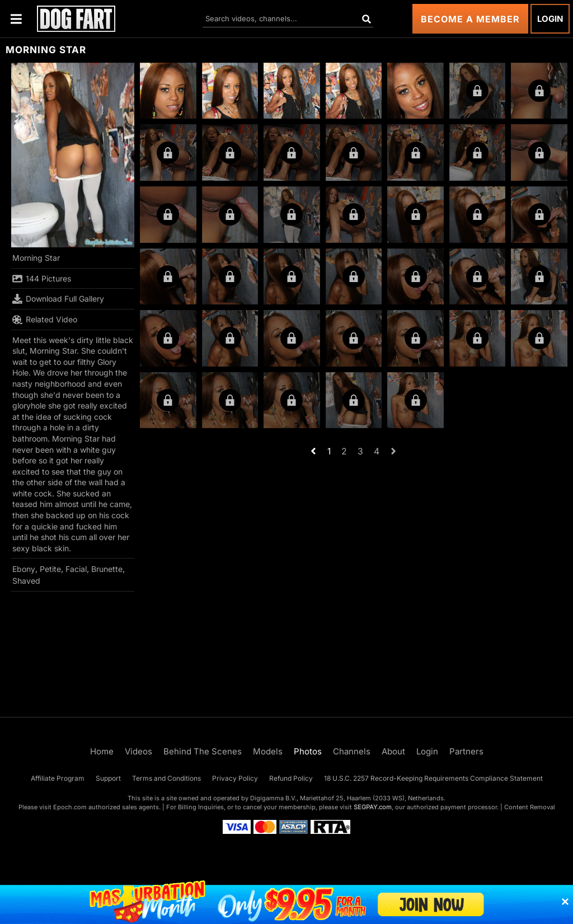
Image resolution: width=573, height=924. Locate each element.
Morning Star (36, 258)
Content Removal (530, 807)
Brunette (107, 569)
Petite (50, 569)
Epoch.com (70, 807)
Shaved (26, 581)
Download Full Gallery (58, 299)
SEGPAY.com (373, 807)
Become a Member (470, 19)
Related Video (45, 320)
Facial (76, 569)
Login (550, 19)
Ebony (24, 569)
